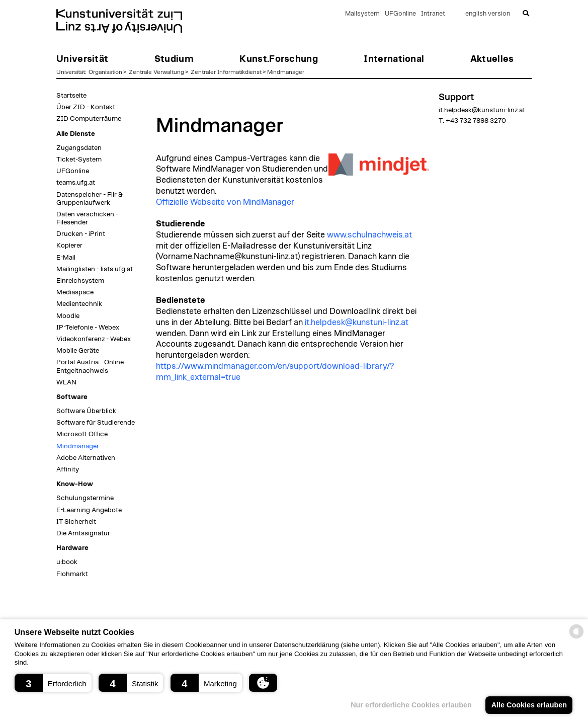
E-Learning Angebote (89, 510)
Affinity (68, 469)
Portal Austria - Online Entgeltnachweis (90, 366)
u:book (67, 562)
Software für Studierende (96, 423)
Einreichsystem (80, 281)
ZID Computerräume (89, 119)
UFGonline (400, 14)
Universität (71, 72)
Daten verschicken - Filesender (87, 218)
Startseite (71, 96)
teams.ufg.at (76, 183)
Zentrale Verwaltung (156, 72)
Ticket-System (79, 159)
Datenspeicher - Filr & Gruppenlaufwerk (90, 199)
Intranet (433, 14)
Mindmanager (286, 72)
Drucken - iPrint (81, 234)
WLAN (66, 382)
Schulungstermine (85, 498)
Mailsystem (362, 14)
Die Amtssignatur (83, 533)
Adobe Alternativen (86, 458)
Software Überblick (86, 411)
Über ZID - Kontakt (86, 107)
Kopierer (69, 246)
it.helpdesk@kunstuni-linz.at (357, 323)
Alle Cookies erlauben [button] (529, 705)
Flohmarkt (72, 574)
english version (488, 14)
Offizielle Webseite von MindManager (225, 202)
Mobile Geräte (78, 351)
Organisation (105, 72)
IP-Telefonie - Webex (88, 328)
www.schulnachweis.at (369, 235)
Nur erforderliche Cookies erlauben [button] (411, 705)
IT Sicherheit (76, 522)
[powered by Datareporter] (576, 638)
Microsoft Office (82, 434)
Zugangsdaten (79, 148)
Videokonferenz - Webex (94, 339)
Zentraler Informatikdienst (226, 72)
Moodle (68, 316)
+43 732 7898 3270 (476, 121)
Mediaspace (75, 292)
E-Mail (66, 258)
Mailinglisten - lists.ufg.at (95, 269)
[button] (53, 683)
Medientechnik (79, 304)
